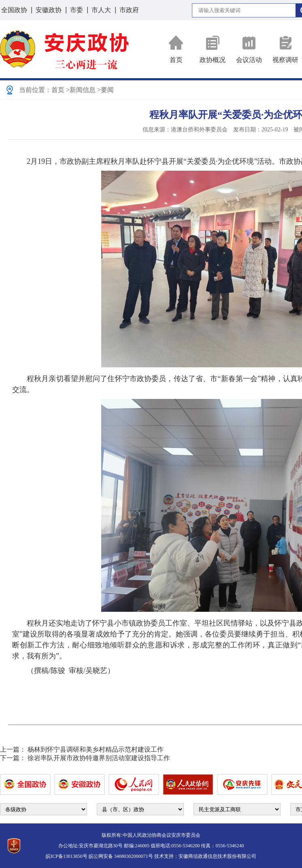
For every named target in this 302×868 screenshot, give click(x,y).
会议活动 (249, 49)
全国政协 (14, 10)
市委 (77, 10)
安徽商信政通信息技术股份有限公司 (217, 856)
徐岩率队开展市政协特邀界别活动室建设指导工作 (99, 758)
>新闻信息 (81, 90)
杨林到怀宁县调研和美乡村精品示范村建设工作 (96, 749)
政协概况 (213, 49)
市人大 (101, 10)
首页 (176, 49)
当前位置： (35, 90)
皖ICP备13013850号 (67, 856)
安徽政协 (49, 10)
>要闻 (105, 90)
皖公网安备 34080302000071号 (121, 856)
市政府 (129, 10)
